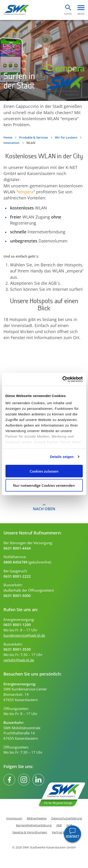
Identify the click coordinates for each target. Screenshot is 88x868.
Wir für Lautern (66, 137)
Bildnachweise (37, 818)
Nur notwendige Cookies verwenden (44, 485)
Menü (81, 14)
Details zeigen (62, 457)
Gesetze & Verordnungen (30, 832)
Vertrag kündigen (64, 832)
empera (26, 192)
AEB (59, 825)
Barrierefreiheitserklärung (34, 825)
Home (8, 137)
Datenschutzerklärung (67, 818)
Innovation (11, 143)
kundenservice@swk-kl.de (24, 635)
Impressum (14, 818)
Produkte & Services (33, 137)
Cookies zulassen (44, 471)
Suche (68, 14)
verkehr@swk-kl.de (19, 660)
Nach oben (44, 509)
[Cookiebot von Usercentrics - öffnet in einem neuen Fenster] (63, 379)
